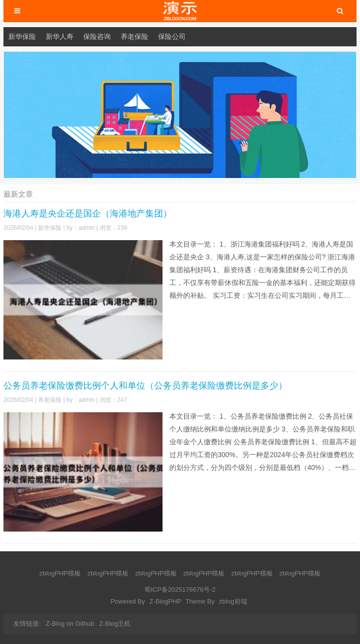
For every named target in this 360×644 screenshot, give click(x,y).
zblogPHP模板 (60, 573)
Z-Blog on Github (70, 624)
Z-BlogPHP (165, 601)
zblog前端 (233, 601)
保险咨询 (97, 36)
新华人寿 (60, 36)
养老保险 (134, 36)
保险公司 (172, 36)
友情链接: (27, 624)
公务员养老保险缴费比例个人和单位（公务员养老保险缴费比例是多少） (145, 386)
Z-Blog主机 (115, 624)
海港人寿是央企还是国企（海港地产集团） (88, 214)
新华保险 (22, 36)
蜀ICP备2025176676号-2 (180, 590)
